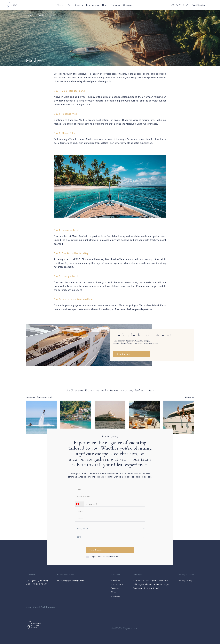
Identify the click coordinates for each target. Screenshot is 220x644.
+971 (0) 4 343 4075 (37, 581)
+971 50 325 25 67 (180, 5)
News (105, 5)
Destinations (92, 5)
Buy (70, 5)
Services (79, 5)
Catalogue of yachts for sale (146, 588)
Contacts (128, 5)
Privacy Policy (185, 581)
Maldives (54, 15)
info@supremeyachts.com (71, 581)
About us (115, 5)
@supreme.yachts (45, 397)
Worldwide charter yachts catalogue (150, 581)
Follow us (190, 397)
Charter (61, 5)
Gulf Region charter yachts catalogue (151, 584)
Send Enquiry (201, 5)
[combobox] (80, 504)
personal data (114, 557)
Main (28, 15)
